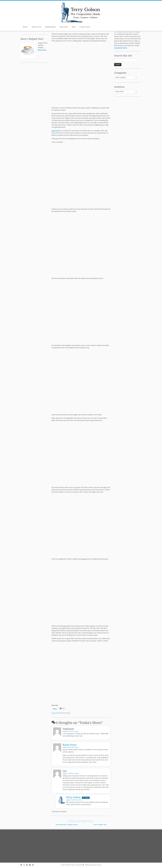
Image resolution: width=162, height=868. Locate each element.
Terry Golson (66, 713)
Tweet (55, 709)
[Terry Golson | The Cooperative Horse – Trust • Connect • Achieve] (81, 13)
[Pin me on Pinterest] (28, 865)
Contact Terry (85, 27)
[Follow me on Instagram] (25, 865)
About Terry (36, 27)
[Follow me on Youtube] (31, 865)
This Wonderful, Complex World (66, 825)
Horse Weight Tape (101, 825)
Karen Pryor (70, 745)
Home (25, 27)
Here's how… (42, 50)
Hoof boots (55, 131)
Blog (74, 27)
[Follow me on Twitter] (34, 865)
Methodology (51, 27)
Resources (64, 27)
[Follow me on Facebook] (22, 865)
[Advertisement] (34, 96)
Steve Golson (98, 865)
